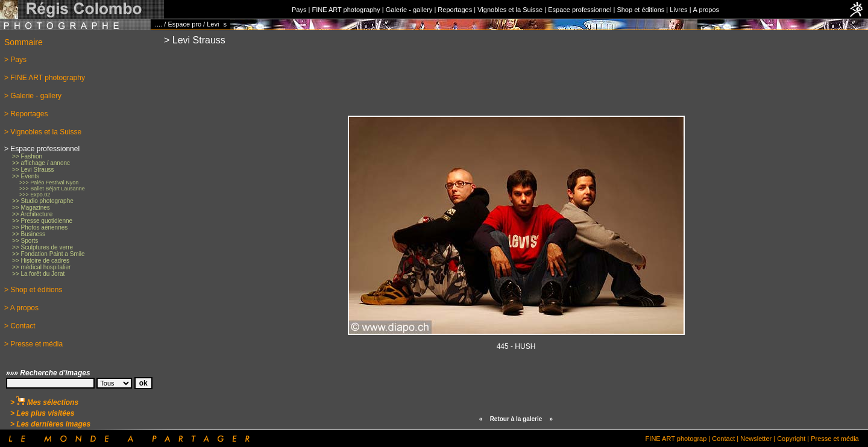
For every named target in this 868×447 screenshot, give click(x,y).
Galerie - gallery (409, 10)
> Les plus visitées (42, 413)
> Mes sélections (44, 402)
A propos (706, 10)
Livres (678, 10)
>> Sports (25, 241)
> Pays (15, 60)
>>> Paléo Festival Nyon (49, 183)
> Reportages (26, 114)
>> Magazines (31, 208)
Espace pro (184, 24)
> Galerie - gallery (33, 96)
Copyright (791, 439)
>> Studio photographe (43, 201)
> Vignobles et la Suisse (43, 132)
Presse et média (835, 439)
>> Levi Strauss (33, 170)
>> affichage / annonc (41, 163)
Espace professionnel (580, 10)
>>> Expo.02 (35, 195)
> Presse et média (33, 344)
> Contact (20, 326)
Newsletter (756, 439)
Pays (299, 10)
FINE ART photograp (676, 439)
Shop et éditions (640, 10)
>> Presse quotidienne (42, 221)
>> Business (29, 234)
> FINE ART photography (45, 78)
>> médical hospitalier (41, 267)
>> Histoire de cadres (41, 261)
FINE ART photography (346, 10)
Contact (723, 439)
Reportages (455, 10)
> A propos (21, 308)
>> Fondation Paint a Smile (49, 254)
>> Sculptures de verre (42, 247)
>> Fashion (27, 156)
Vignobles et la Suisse (510, 10)
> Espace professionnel (42, 149)
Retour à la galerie (516, 419)
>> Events (26, 176)
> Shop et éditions (33, 290)
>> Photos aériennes (40, 227)
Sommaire (24, 42)
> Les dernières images (50, 424)
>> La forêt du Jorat (38, 274)
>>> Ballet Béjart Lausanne (52, 189)
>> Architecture (32, 214)
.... (159, 24)
